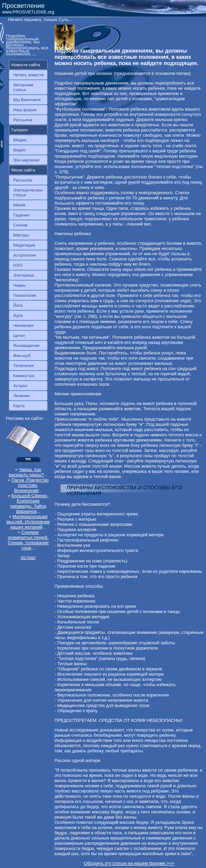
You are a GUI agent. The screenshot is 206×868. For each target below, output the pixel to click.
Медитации (24, 245)
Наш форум (25, 110)
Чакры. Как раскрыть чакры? (26, 472)
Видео (19, 150)
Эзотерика (24, 275)
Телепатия (24, 366)
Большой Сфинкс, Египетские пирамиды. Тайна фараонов (29, 503)
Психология (25, 295)
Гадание (21, 215)
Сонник (20, 225)
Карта (19, 406)
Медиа (20, 140)
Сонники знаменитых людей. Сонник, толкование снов (28, 540)
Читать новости (28, 75)
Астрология (25, 255)
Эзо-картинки (26, 160)
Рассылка (23, 120)
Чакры (20, 285)
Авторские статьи (23, 87)
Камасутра (24, 376)
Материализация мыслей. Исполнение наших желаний (28, 522)
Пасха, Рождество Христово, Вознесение (30, 485)
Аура (18, 315)
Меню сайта (23, 170)
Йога (18, 305)
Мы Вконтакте (27, 100)
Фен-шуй (22, 355)
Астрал (20, 386)
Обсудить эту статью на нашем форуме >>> (129, 863)
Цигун (19, 335)
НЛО (18, 265)
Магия (19, 205)
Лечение (22, 396)
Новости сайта (26, 65)
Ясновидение (26, 345)
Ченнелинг (24, 325)
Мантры (21, 235)
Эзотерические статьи (28, 192)
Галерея (20, 130)
